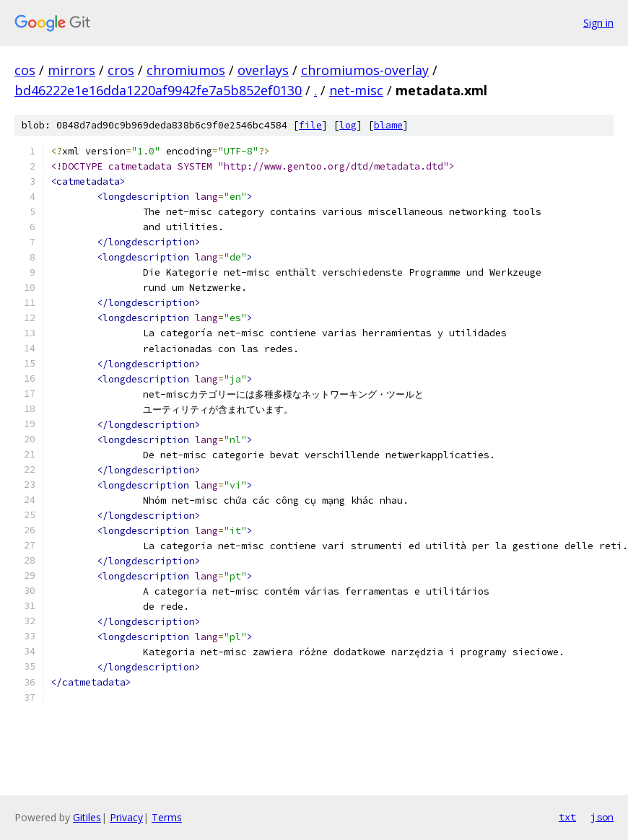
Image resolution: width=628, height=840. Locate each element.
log (348, 125)
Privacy (126, 817)
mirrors (71, 70)
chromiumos (186, 70)
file (310, 125)
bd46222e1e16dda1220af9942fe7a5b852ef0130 (158, 90)
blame (388, 125)
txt (567, 817)
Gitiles (87, 817)
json (602, 817)
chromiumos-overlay (365, 70)
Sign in (598, 23)
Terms (167, 817)
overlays (263, 70)
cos (25, 70)
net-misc (356, 90)
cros (121, 70)
